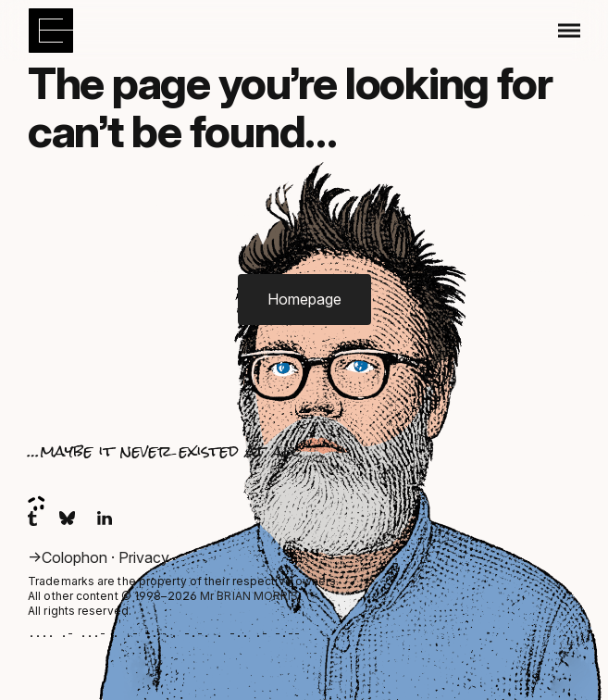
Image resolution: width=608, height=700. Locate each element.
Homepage (304, 299)
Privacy (144, 557)
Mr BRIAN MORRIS (249, 596)
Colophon (76, 557)
